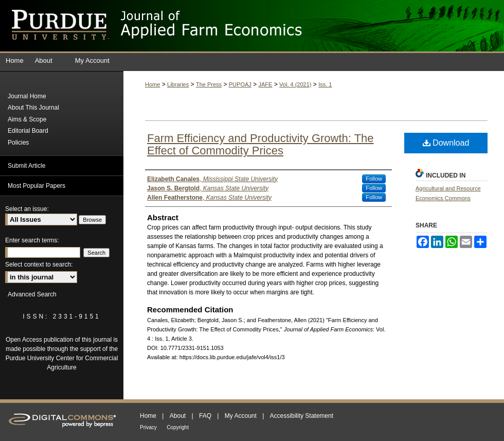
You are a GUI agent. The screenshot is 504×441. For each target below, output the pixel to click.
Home (152, 84)
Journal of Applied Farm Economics (311, 26)
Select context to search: (39, 264)
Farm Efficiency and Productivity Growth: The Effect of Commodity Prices (260, 144)
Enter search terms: (32, 240)
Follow (374, 179)
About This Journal (33, 108)
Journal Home (27, 96)
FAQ (205, 416)
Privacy (148, 427)
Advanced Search (32, 294)
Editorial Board (28, 131)
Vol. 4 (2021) (295, 84)
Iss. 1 (325, 84)
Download (446, 143)
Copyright (178, 427)
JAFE (266, 84)
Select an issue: (27, 209)
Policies (18, 143)
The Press (209, 84)
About (178, 416)
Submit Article (26, 166)
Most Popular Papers (37, 186)
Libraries (178, 84)
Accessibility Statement (302, 416)
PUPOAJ (240, 84)
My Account (241, 416)
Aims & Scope (27, 119)
